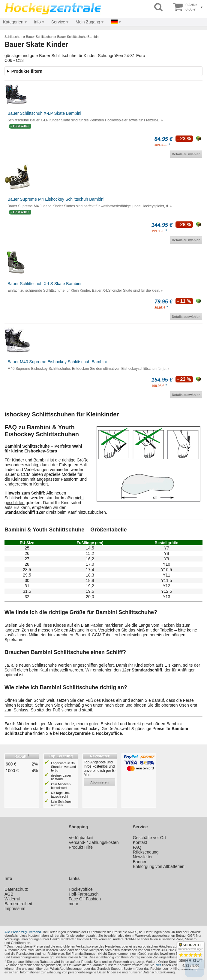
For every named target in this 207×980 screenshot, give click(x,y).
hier (158, 965)
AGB (9, 894)
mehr (73, 904)
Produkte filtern (27, 71)
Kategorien (13, 22)
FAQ (137, 847)
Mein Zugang (88, 22)
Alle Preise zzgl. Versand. (23, 932)
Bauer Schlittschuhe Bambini (78, 37)
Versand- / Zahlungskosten (94, 842)
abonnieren (99, 782)
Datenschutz (16, 889)
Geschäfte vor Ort (149, 838)
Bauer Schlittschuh (40, 37)
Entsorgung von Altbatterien (159, 866)
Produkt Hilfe (81, 847)
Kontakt (140, 842)
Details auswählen (186, 154)
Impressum (15, 908)
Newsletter (143, 857)
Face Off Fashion (85, 899)
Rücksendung (146, 852)
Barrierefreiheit (18, 904)
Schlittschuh (13, 37)
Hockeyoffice (81, 889)
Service (58, 22)
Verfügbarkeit (81, 838)
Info (37, 22)
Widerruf (12, 899)
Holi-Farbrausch (84, 894)
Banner (140, 862)
